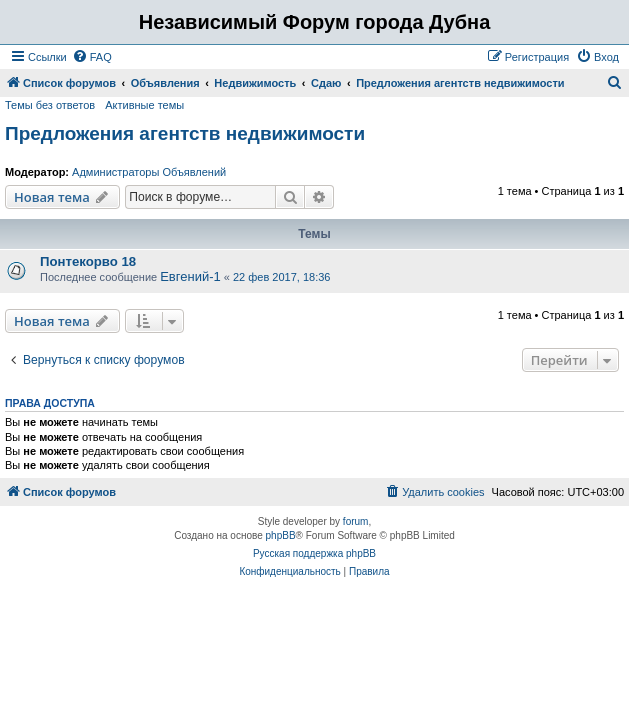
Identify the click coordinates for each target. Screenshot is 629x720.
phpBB (281, 535)
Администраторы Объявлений (149, 172)
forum (356, 521)
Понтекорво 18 (88, 261)
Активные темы (144, 105)
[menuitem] (92, 57)
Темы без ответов (50, 105)
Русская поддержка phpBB (314, 553)
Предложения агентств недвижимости (185, 133)
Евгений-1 (190, 276)
